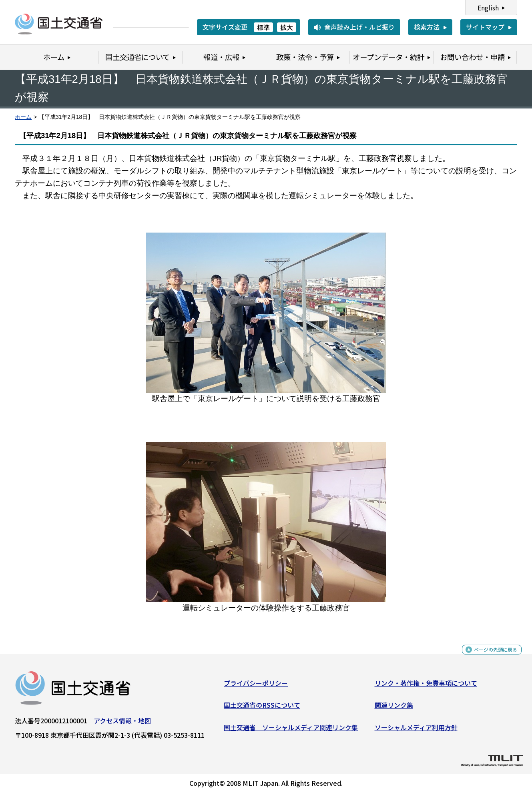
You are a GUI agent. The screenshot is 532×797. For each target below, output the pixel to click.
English (488, 8)
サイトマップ (485, 27)
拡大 (287, 27)
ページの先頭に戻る (489, 657)
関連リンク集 (394, 708)
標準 (263, 27)
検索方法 (427, 27)
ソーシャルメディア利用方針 (416, 731)
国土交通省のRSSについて (262, 708)
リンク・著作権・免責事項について (426, 686)
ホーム (23, 117)
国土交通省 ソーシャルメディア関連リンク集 (291, 731)
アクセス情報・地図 (122, 723)
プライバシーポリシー (256, 686)
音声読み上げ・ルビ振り (359, 27)
